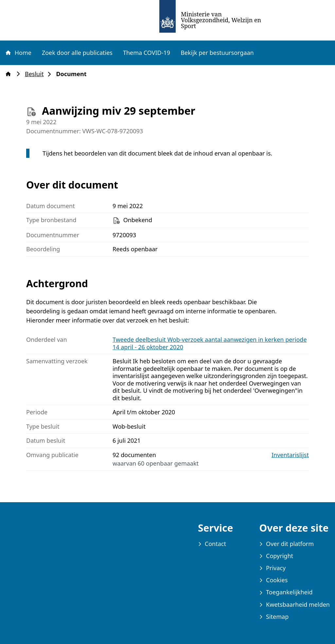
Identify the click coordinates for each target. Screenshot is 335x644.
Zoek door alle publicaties (77, 53)
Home (18, 53)
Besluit (36, 74)
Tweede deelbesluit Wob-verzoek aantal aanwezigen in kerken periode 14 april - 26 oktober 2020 (210, 343)
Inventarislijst (290, 455)
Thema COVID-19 (147, 53)
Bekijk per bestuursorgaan (217, 53)
